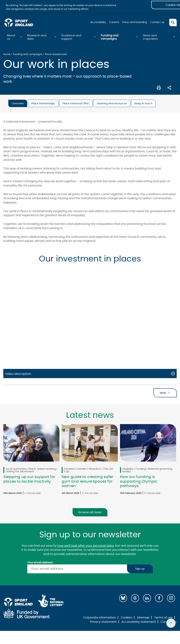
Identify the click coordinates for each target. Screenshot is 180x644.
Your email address (40, 563)
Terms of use (163, 618)
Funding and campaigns (110, 37)
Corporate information (100, 618)
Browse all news (90, 513)
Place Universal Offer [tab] (76, 104)
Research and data (37, 37)
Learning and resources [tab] (112, 104)
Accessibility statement (139, 622)
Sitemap (143, 618)
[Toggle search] (173, 23)
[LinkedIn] (147, 598)
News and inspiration (151, 37)
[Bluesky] (123, 598)
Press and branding (134, 22)
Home (7, 55)
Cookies (126, 618)
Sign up (140, 569)
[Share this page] (169, 88)
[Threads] (135, 598)
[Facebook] (159, 598)
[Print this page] (159, 88)
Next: (165, 393)
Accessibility (98, 22)
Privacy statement (103, 622)
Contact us (157, 22)
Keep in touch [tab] (143, 104)
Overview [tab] (18, 104)
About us (11, 37)
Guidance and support (71, 37)
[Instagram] (171, 598)
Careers (114, 22)
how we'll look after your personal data (86, 546)
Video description (18, 374)
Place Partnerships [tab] (43, 104)
